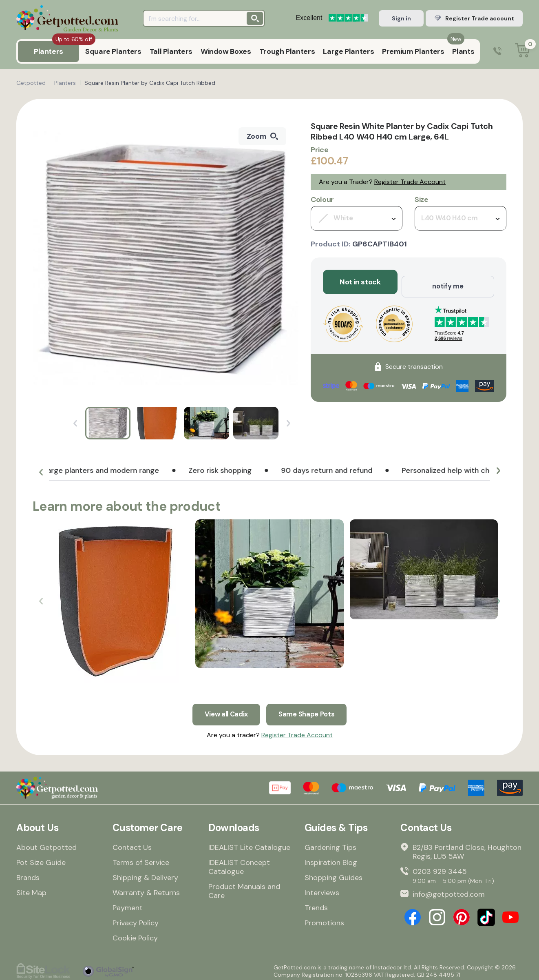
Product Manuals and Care (244, 888)
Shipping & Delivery (145, 874)
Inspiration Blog (331, 859)
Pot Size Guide (41, 859)
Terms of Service (141, 859)
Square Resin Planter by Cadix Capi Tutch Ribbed (150, 83)
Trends (316, 905)
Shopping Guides (334, 874)
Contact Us (132, 844)
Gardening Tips (330, 844)
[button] (41, 474)
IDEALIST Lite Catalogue (249, 844)
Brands (28, 874)
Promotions (324, 920)
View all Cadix (224, 710)
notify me (448, 282)
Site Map (31, 889)
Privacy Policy (136, 920)
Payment (128, 905)
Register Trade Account (410, 182)
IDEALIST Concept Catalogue (239, 864)
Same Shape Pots (309, 710)
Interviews (322, 889)
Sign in (401, 18)
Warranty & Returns (146, 889)
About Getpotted (46, 844)
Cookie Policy (135, 935)
